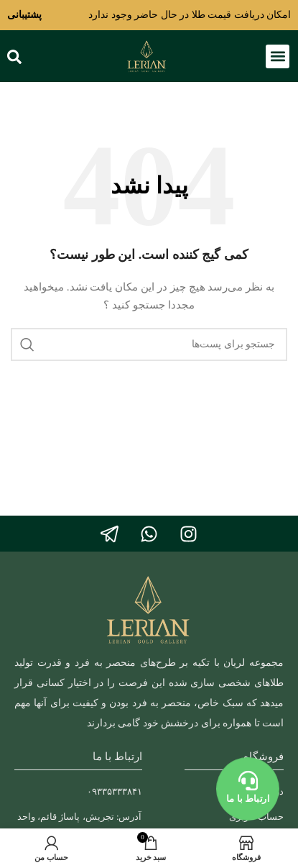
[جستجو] (149, 344)
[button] (278, 56)
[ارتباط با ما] (248, 781)
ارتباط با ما (248, 799)
